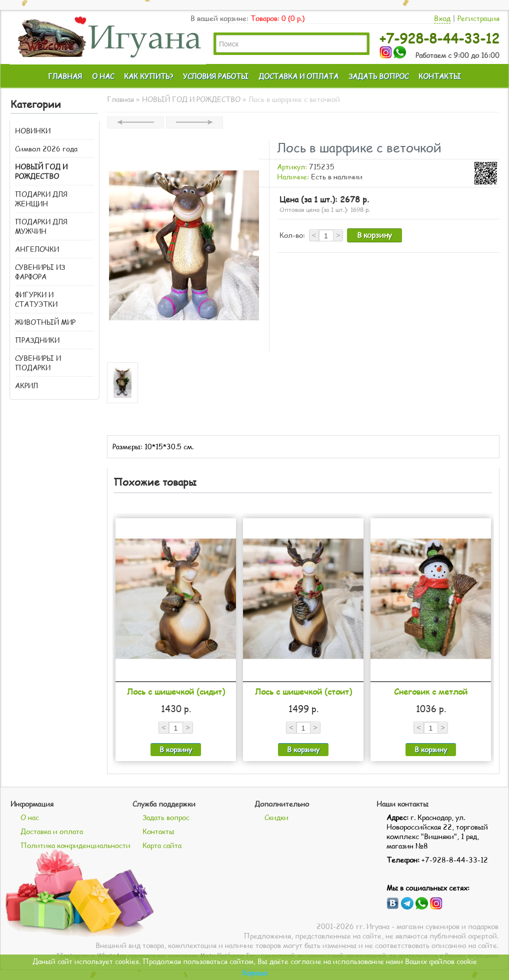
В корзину (374, 235)
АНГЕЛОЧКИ (37, 249)
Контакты (158, 831)
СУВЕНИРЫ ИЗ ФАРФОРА (40, 272)
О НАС (103, 76)
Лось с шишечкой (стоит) (303, 691)
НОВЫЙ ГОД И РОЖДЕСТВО (41, 171)
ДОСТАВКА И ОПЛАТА (298, 76)
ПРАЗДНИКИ (37, 340)
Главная (120, 99)
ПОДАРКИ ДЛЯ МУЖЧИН (41, 226)
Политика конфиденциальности (75, 845)
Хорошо (254, 973)
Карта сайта (162, 845)
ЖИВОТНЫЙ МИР (45, 322)
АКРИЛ (26, 386)
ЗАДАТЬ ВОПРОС (378, 76)
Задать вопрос (166, 817)
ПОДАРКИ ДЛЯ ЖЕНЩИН (41, 199)
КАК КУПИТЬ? (148, 76)
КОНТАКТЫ (440, 76)
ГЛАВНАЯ (65, 76)
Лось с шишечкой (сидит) (176, 691)
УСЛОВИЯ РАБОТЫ (216, 76)
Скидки (276, 817)
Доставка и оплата (52, 831)
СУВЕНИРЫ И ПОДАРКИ (38, 363)
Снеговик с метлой (431, 691)
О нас (30, 817)
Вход (442, 18)
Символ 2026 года (46, 149)
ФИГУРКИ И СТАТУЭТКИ (36, 299)
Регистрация (478, 18)
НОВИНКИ (33, 131)
